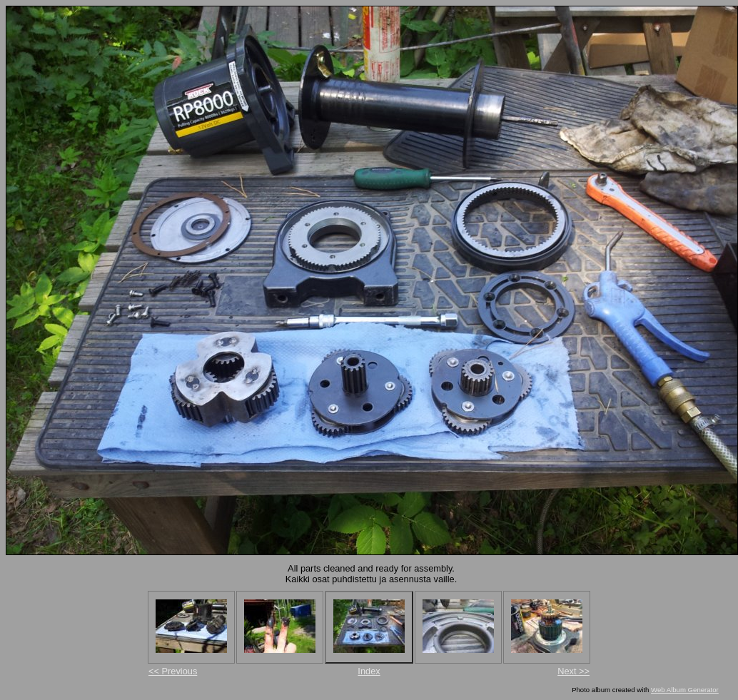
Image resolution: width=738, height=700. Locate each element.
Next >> (573, 671)
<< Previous (173, 671)
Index (369, 671)
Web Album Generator (685, 690)
